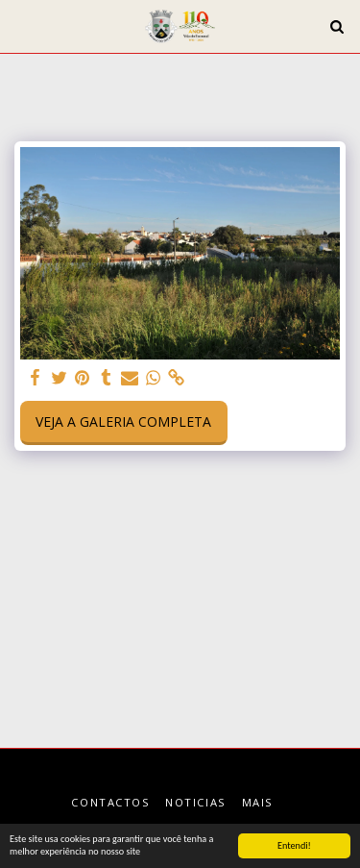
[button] (21, 25)
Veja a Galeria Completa (123, 422)
